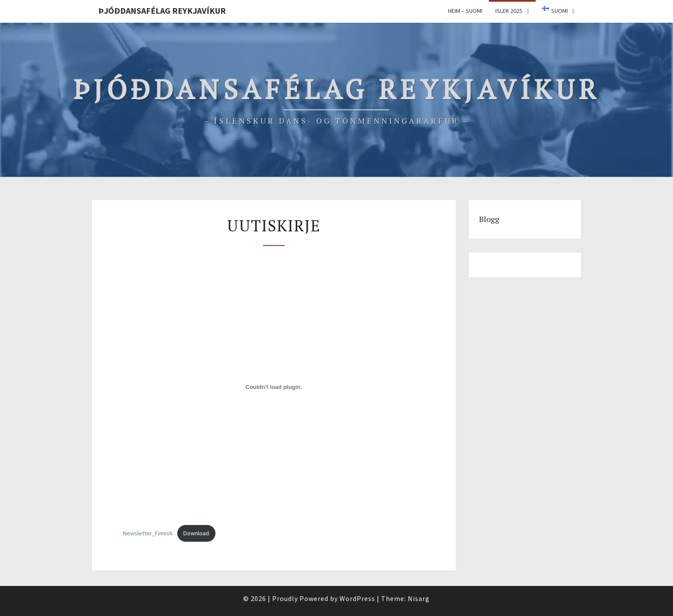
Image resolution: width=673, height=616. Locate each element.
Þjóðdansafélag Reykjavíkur (162, 11)
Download (196, 533)
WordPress (357, 598)
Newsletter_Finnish (148, 533)
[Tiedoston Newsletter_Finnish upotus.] (274, 387)
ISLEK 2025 (509, 11)
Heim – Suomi (465, 11)
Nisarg (419, 598)
